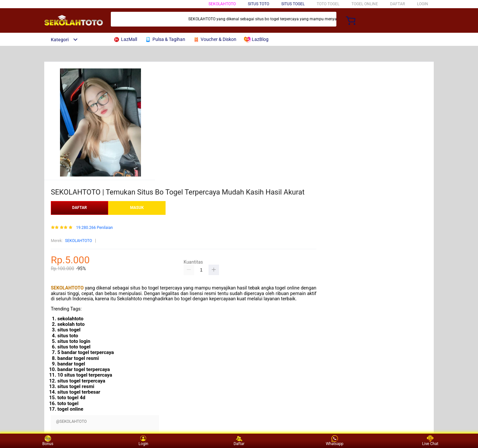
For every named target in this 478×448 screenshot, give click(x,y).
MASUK (137, 208)
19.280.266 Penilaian (94, 228)
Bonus (48, 441)
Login (144, 441)
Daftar (239, 441)
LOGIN (423, 4)
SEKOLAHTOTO (222, 4)
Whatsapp (335, 441)
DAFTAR (398, 4)
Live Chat (430, 441)
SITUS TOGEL (293, 4)
